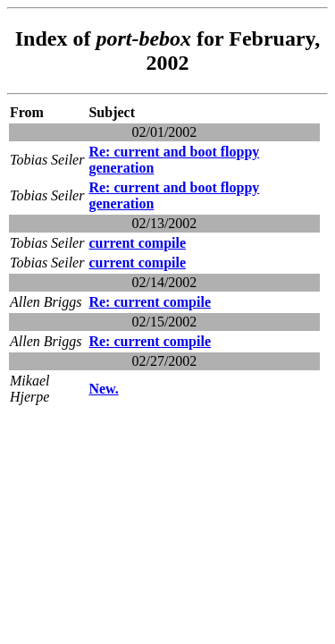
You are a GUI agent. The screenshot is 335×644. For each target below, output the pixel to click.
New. (103, 389)
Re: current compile (150, 302)
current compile (137, 243)
